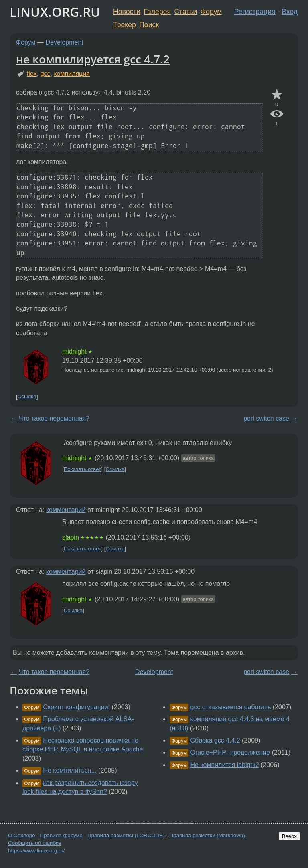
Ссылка (27, 397)
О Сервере (22, 835)
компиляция (72, 74)
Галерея (157, 12)
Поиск (149, 25)
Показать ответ (83, 469)
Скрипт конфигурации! (76, 707)
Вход (290, 12)
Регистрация (255, 12)
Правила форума (62, 835)
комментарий (66, 510)
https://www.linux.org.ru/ (36, 851)
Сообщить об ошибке (35, 843)
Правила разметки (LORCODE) (126, 835)
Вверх (289, 836)
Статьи (185, 12)
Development (65, 42)
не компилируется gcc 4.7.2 (93, 59)
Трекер (125, 25)
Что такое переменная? (54, 418)
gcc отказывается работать (231, 707)
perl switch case (266, 418)
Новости (127, 12)
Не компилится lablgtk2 (225, 765)
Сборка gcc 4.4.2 (215, 740)
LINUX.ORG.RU (55, 12)
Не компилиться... (70, 770)
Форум (211, 12)
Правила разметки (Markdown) (207, 835)
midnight (74, 351)
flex (32, 74)
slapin (71, 537)
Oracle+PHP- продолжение (230, 752)
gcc (46, 74)
